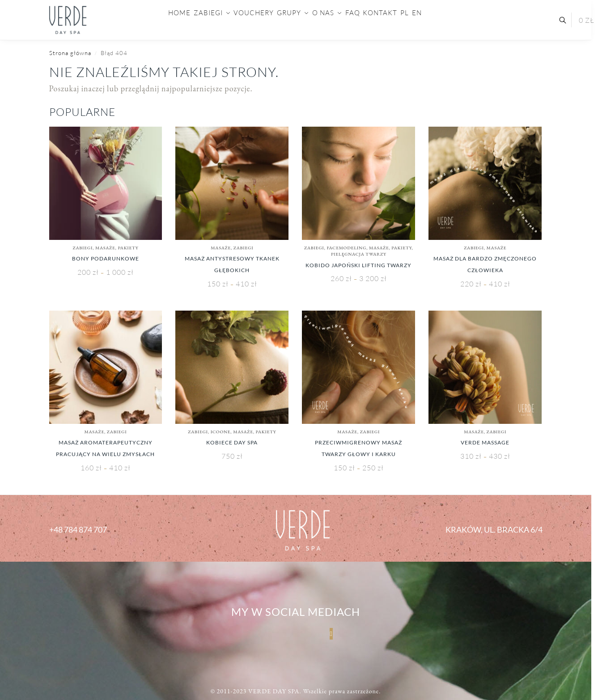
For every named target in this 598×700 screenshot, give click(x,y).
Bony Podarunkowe (106, 258)
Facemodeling (346, 248)
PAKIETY (128, 248)
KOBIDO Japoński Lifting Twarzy (358, 265)
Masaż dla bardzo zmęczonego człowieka (485, 264)
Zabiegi (83, 248)
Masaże (105, 248)
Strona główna (70, 53)
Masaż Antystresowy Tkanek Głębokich (232, 264)
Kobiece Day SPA (232, 442)
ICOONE (221, 432)
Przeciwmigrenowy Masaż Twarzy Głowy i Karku (358, 448)
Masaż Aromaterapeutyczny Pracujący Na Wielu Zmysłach (105, 448)
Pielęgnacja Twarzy (359, 254)
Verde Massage (485, 442)
